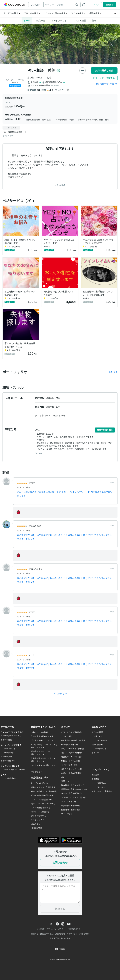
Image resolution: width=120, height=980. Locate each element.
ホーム (27, 21)
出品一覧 (41, 21)
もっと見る (60, 185)
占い (19, 487)
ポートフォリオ (59, 21)
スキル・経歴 (79, 21)
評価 (94, 21)
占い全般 (27, 487)
